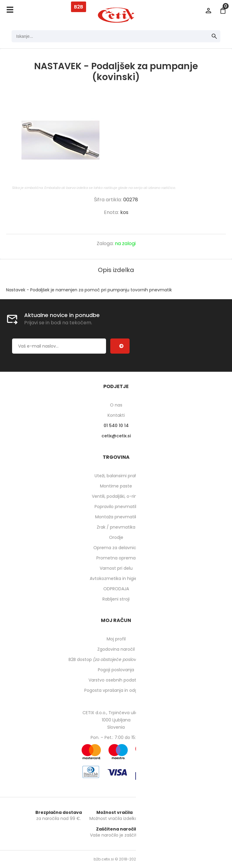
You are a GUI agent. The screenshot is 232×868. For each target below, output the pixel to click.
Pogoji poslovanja (116, 670)
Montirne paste (116, 486)
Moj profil (116, 639)
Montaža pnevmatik (116, 517)
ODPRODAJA (116, 589)
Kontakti (116, 415)
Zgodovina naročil (116, 649)
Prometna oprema (116, 558)
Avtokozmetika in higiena (116, 578)
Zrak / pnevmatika (116, 527)
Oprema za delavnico (116, 548)
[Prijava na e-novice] (120, 346)
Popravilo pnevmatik (116, 507)
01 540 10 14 (116, 426)
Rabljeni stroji (116, 599)
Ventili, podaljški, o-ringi (116, 496)
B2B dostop (116, 659)
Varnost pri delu (116, 568)
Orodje (116, 537)
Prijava (208, 11)
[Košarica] (223, 11)
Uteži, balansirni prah (116, 476)
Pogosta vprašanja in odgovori (116, 690)
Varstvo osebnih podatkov (116, 680)
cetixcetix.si (116, 436)
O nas (116, 405)
